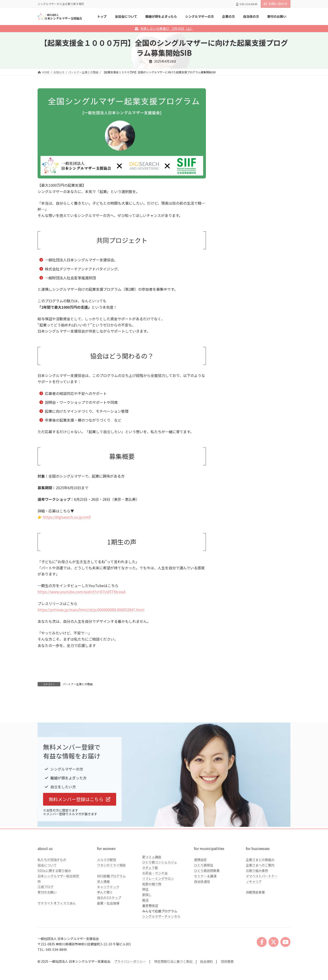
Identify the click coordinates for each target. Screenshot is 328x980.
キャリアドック (108, 917)
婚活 (145, 930)
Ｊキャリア (254, 912)
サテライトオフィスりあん (57, 933)
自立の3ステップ (109, 928)
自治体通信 (202, 912)
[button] (80, 830)
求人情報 (103, 912)
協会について (47, 896)
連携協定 (200, 890)
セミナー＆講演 (205, 906)
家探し (147, 925)
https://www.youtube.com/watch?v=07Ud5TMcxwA (82, 592)
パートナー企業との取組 (78, 684)
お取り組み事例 (257, 901)
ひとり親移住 (204, 896)
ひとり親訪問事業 (207, 901)
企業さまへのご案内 (260, 896)
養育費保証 (150, 936)
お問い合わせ (276, 4)
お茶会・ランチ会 (155, 903)
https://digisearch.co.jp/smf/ (67, 517)
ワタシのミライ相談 (111, 896)
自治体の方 (231, 190)
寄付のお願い (47, 923)
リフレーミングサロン (158, 909)
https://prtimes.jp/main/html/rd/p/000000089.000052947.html (91, 610)
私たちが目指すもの (52, 890)
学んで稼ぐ (105, 923)
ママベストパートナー (262, 906)
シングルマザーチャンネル (161, 947)
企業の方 (230, 181)
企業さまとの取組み (260, 890)
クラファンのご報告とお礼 (243, 199)
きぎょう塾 (150, 898)
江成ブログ (46, 917)
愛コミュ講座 (152, 887)
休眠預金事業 (255, 923)
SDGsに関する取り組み (54, 901)
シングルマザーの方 (238, 172)
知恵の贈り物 (152, 914)
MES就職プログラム (111, 906)
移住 (145, 920)
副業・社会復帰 (108, 933)
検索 (279, 133)
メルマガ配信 (107, 890)
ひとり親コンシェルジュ (160, 893)
